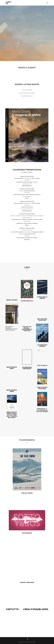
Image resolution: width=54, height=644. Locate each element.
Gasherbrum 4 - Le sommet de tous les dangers (42, 410)
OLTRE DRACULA (27, 301)
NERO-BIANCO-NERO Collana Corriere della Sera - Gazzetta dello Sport (12, 415)
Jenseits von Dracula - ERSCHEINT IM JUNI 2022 (27, 329)
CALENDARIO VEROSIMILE (27, 368)
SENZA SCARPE (12, 300)
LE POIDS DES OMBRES (42, 346)
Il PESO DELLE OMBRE (42, 298)
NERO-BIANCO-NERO (12, 368)
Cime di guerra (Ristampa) (42, 388)
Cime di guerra (42, 365)
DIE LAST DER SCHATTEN (42, 320)
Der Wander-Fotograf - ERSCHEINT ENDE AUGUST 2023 (11, 328)
